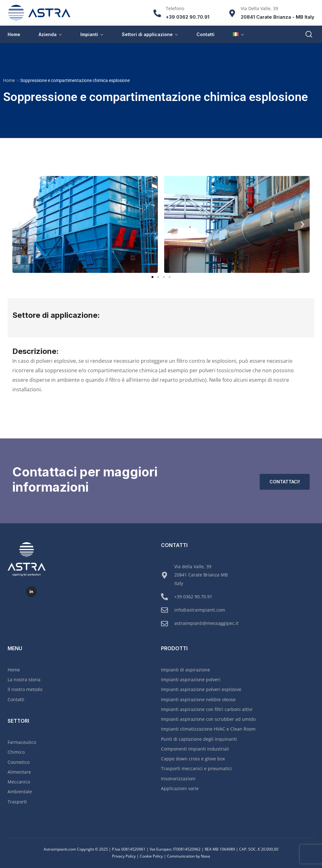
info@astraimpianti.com (200, 610)
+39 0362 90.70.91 (193, 597)
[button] (19, 225)
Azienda (48, 34)
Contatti (205, 34)
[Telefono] (157, 13)
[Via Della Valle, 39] (232, 13)
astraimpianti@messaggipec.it (206, 623)
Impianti (89, 34)
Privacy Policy (124, 856)
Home (14, 34)
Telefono (175, 8)
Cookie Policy (151, 856)
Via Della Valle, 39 (259, 8)
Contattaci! (285, 482)
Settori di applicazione (147, 34)
